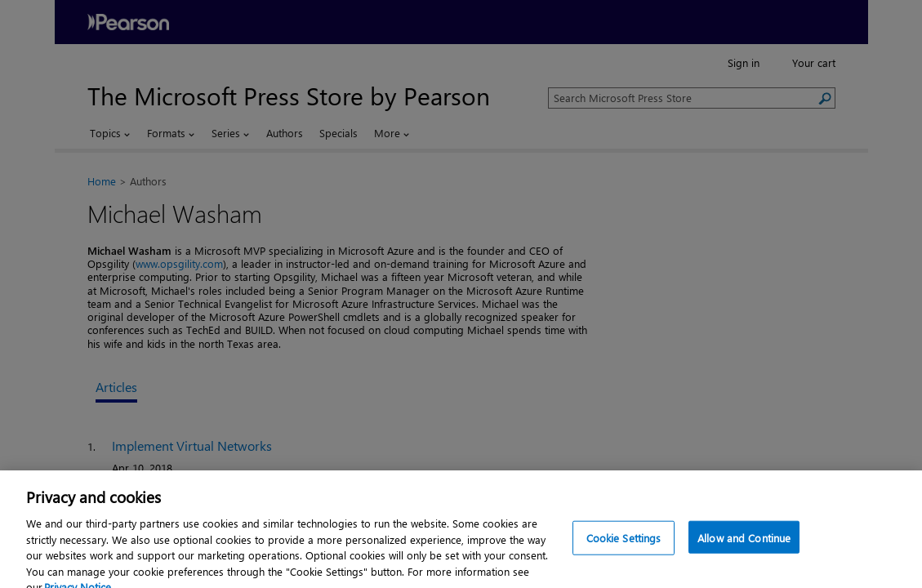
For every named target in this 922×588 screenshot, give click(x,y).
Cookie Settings (624, 548)
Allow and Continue (744, 548)
